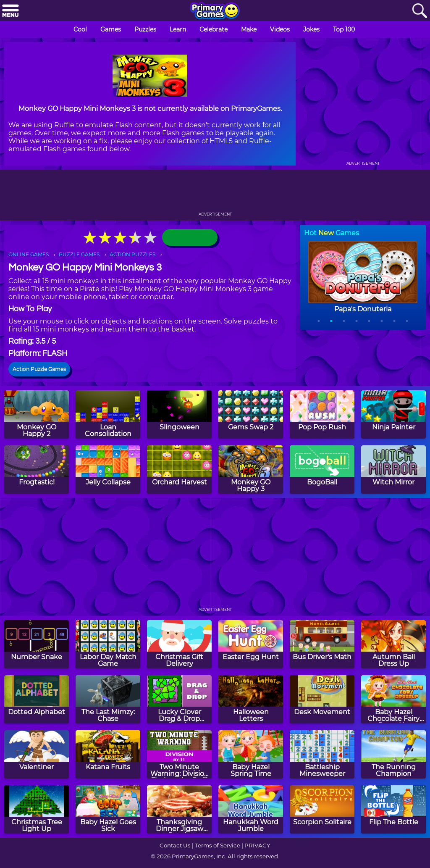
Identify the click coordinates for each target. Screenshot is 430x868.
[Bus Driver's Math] (322, 644)
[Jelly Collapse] (108, 470)
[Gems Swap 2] (251, 414)
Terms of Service (218, 845)
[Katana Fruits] (108, 754)
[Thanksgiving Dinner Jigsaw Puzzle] (179, 809)
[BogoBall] (322, 470)
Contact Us (175, 845)
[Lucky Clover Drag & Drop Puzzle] (179, 699)
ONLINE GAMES (29, 254)
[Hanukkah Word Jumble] (251, 809)
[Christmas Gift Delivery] (179, 644)
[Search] (420, 11)
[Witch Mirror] (393, 470)
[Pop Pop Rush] (322, 414)
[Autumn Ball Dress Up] (393, 644)
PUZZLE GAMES (79, 254)
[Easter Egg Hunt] (251, 644)
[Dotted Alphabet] (37, 699)
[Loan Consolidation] (108, 414)
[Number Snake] (37, 644)
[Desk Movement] (322, 699)
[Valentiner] (37, 754)
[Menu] (10, 11)
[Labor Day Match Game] (108, 644)
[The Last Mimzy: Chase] (108, 699)
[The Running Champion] (393, 754)
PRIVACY (257, 845)
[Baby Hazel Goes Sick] (108, 809)
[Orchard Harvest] (179, 470)
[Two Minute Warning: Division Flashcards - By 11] (179, 754)
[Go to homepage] (215, 11)
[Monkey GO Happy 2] (37, 414)
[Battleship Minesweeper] (322, 754)
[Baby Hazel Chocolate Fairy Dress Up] (393, 699)
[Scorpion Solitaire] (322, 809)
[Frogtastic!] (37, 470)
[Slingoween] (179, 414)
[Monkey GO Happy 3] (251, 470)
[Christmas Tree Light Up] (37, 809)
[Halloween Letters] (251, 699)
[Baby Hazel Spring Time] (251, 754)
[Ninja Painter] (393, 414)
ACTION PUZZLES (132, 254)
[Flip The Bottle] (393, 809)
